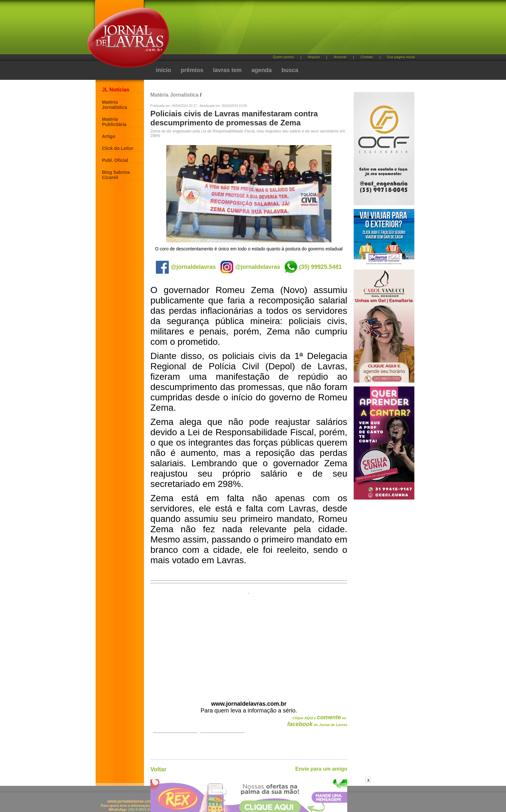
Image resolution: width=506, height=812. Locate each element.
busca (290, 70)
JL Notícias (116, 90)
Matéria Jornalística (115, 105)
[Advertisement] (287, 29)
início (163, 70)
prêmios (192, 70)
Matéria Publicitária (114, 122)
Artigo (109, 136)
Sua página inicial (401, 57)
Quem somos (283, 57)
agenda (262, 70)
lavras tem (227, 70)
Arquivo (314, 57)
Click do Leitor (118, 148)
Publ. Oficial (115, 160)
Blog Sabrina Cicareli (116, 175)
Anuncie (340, 57)
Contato (367, 57)
